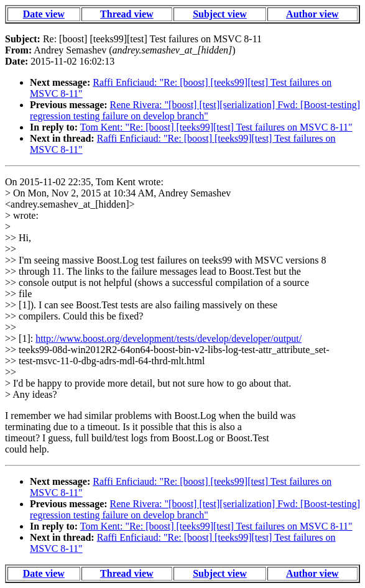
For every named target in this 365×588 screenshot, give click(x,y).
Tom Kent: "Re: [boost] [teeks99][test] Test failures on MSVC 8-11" (216, 127)
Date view (44, 14)
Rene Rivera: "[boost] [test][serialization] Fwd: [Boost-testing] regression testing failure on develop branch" (195, 110)
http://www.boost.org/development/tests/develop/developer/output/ (169, 338)
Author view (312, 14)
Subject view (220, 14)
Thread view (127, 14)
